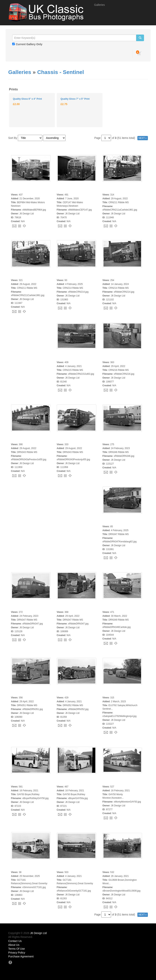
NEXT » (143, 138)
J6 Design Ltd (39, 933)
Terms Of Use (17, 949)
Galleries (100, 5)
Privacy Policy (17, 953)
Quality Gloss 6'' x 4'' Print (27, 99)
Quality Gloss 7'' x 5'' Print (75, 99)
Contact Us (15, 941)
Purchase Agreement (21, 956)
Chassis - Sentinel (61, 72)
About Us (14, 945)
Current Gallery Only (29, 44)
